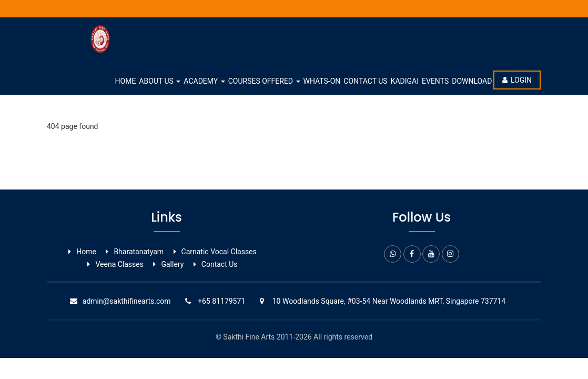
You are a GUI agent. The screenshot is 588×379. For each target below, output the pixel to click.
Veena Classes (119, 264)
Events (435, 81)
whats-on (322, 81)
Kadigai (405, 81)
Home (126, 81)
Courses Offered (264, 81)
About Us (160, 81)
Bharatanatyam (139, 252)
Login (517, 80)
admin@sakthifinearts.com (127, 301)
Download (472, 81)
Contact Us (365, 81)
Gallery (172, 264)
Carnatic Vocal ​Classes (219, 252)
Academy (204, 81)
